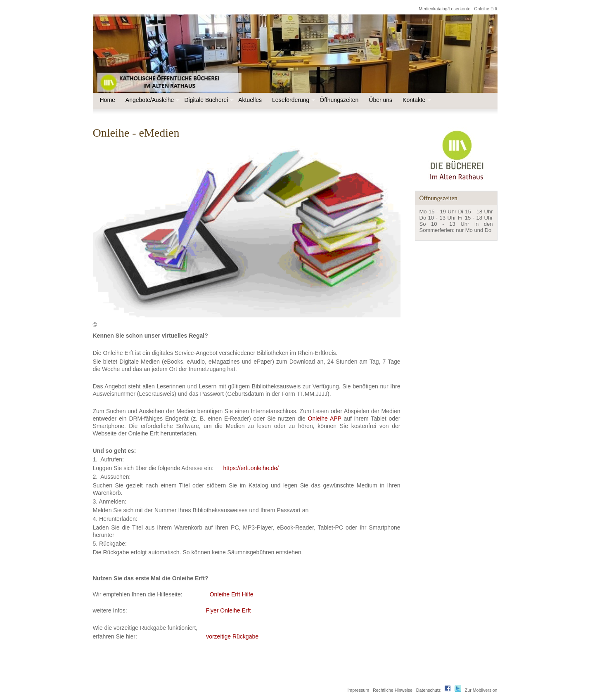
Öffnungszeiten (339, 100)
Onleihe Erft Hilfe (232, 594)
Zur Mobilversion (481, 690)
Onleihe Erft (486, 9)
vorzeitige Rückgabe (232, 636)
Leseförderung (293, 100)
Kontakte (416, 100)
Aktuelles (250, 100)
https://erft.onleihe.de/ (251, 468)
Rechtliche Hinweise (393, 690)
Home (108, 100)
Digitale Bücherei (208, 100)
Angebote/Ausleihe (152, 100)
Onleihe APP (325, 419)
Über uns (380, 100)
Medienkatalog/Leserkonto (444, 9)
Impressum (358, 690)
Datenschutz (428, 690)
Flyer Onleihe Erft (228, 610)
